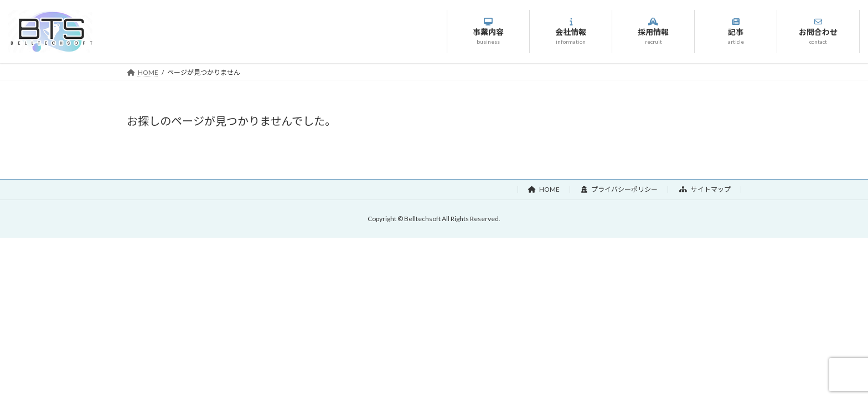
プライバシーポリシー (619, 189)
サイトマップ (705, 189)
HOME (544, 189)
